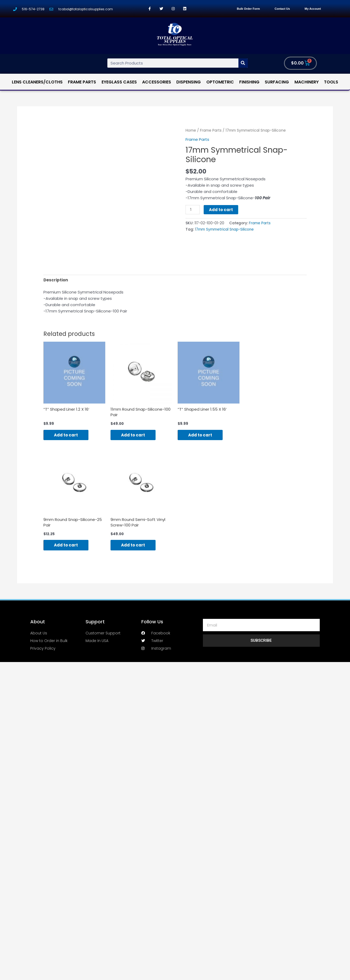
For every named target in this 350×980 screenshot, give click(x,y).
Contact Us (282, 9)
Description (56, 280)
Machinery (307, 82)
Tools (331, 82)
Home (191, 130)
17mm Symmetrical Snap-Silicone (224, 229)
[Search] (243, 63)
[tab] (56, 280)
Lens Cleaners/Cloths (37, 82)
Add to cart (221, 210)
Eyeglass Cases (119, 82)
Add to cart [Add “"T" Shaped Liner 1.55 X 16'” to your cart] (200, 435)
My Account (313, 9)
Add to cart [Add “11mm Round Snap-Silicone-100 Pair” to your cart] (133, 435)
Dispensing (189, 82)
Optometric (220, 82)
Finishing (249, 82)
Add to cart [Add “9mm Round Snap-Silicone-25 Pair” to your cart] (66, 545)
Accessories (157, 82)
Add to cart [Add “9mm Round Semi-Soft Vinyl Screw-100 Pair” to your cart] (133, 545)
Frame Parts (82, 82)
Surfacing (277, 82)
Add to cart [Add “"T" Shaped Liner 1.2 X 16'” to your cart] (66, 435)
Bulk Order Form (248, 9)
